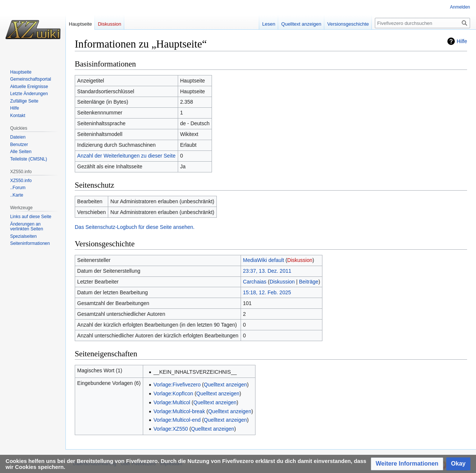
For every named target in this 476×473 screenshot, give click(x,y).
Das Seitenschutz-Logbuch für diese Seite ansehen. (135, 227)
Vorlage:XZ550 (171, 429)
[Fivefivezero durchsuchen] (422, 23)
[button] (407, 464)
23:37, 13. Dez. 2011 (267, 271)
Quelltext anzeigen (225, 385)
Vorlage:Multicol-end (177, 420)
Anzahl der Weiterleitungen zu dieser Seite (126, 156)
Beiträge (309, 282)
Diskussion (300, 260)
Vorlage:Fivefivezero (177, 385)
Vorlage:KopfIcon (173, 393)
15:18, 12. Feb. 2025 (267, 292)
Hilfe (462, 41)
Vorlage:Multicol (172, 402)
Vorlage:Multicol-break (179, 411)
